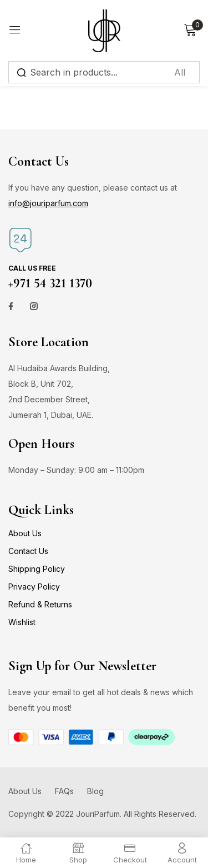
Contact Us (28, 551)
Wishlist (22, 622)
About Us (25, 533)
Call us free (32, 268)
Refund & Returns (40, 604)
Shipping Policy (37, 569)
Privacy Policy (34, 587)
